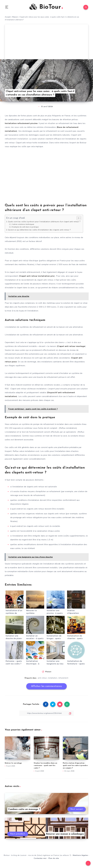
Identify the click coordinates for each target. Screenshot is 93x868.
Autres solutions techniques (23, 224)
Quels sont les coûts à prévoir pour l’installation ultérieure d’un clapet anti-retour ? (44, 222)
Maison (15, 17)
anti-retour (42, 678)
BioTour (46, 7)
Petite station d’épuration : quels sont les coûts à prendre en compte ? (75, 766)
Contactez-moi (40, 858)
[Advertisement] (46, 41)
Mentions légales (80, 855)
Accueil (8, 17)
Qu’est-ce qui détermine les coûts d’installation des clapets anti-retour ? (39, 230)
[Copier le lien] (46, 713)
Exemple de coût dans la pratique (25, 227)
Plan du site (54, 858)
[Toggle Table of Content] (78, 218)
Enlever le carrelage (13, 763)
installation (52, 678)
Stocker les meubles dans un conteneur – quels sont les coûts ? (45, 766)
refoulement (63, 678)
